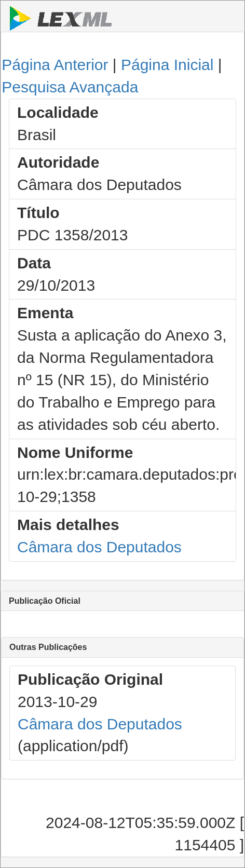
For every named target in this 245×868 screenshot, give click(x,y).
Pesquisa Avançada (70, 87)
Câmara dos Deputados (99, 547)
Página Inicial (167, 65)
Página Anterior (55, 65)
